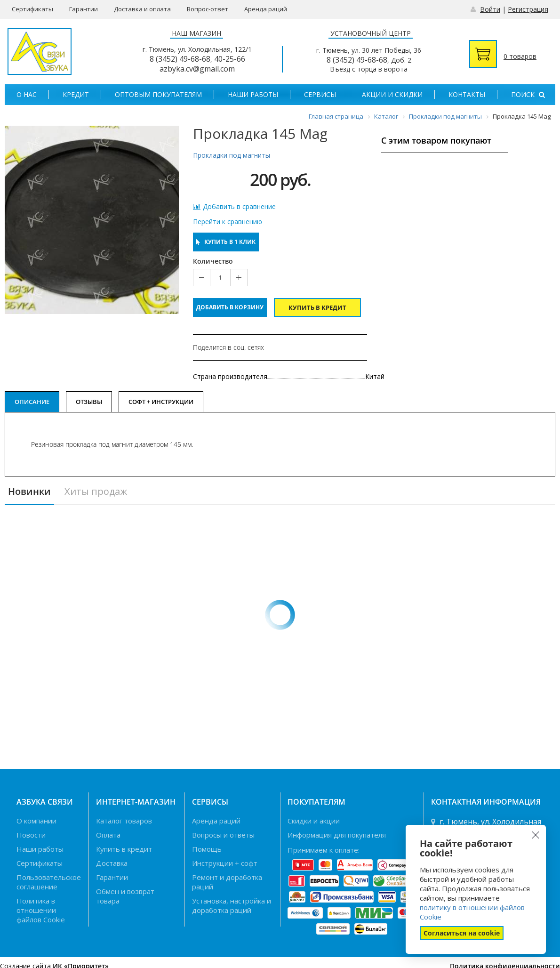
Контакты (467, 94)
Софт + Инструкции (161, 402)
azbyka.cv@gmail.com (197, 69)
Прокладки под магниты (232, 155)
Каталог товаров (124, 821)
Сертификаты (32, 9)
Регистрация (528, 9)
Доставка (112, 863)
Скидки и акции (314, 821)
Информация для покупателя (337, 835)
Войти (490, 9)
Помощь (207, 849)
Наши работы (253, 94)
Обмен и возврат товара (125, 896)
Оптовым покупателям (158, 94)
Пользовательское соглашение (49, 882)
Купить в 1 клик (226, 242)
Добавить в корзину (230, 307)
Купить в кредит (317, 307)
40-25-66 (230, 59)
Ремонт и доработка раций (227, 882)
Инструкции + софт (225, 863)
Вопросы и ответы (223, 835)
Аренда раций (266, 9)
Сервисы (320, 94)
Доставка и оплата (142, 9)
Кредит (76, 94)
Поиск (528, 94)
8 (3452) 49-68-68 (180, 59)
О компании (36, 821)
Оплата (108, 835)
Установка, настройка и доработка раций (232, 905)
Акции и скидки (392, 94)
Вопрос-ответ (208, 9)
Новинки (29, 492)
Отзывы (89, 402)
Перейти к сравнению (228, 222)
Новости (31, 835)
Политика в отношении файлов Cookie (41, 910)
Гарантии (84, 9)
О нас (27, 94)
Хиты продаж (96, 492)
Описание (32, 402)
